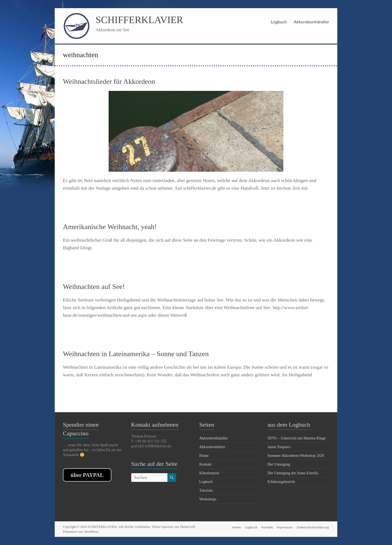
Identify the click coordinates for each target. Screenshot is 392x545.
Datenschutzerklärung (313, 527)
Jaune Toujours (279, 447)
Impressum (285, 527)
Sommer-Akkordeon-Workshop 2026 (296, 456)
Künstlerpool (209, 473)
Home (204, 456)
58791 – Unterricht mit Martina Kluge (297, 438)
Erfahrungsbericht (281, 482)
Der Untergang (279, 464)
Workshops (208, 499)
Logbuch (279, 22)
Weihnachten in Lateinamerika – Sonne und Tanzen (136, 354)
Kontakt (205, 464)
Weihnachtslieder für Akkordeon (109, 81)
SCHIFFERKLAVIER (139, 20)
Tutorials (206, 490)
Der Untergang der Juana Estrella (293, 473)
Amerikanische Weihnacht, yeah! (110, 227)
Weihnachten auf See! (94, 287)
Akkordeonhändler (311, 22)
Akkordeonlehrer (212, 447)
